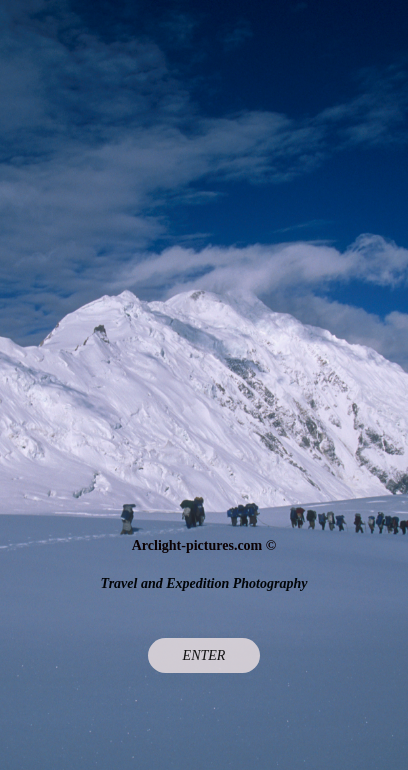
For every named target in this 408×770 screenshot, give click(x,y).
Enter (204, 655)
